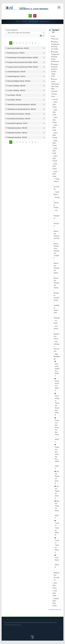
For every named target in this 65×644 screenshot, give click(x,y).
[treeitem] (55, 36)
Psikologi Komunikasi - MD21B (17, 128)
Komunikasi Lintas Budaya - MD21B (19, 114)
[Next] (39, 43)
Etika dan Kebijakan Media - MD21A (19, 81)
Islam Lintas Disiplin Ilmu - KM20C (18, 48)
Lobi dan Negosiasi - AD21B (16, 72)
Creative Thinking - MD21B (16, 86)
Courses (24, 21)
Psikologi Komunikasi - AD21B (17, 137)
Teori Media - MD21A (14, 100)
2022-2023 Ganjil (33, 21)
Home (18, 21)
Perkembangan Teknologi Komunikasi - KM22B (22, 57)
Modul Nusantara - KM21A (16, 53)
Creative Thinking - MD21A (16, 90)
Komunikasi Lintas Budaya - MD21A (19, 119)
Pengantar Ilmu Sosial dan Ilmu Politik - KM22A (22, 67)
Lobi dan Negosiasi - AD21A (16, 76)
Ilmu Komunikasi (45, 21)
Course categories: (12, 30)
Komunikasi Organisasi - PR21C (17, 123)
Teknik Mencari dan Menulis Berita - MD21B (21, 104)
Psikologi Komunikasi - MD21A (17, 133)
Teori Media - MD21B (14, 95)
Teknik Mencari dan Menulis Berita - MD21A (21, 109)
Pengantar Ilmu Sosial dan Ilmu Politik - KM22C (22, 62)
